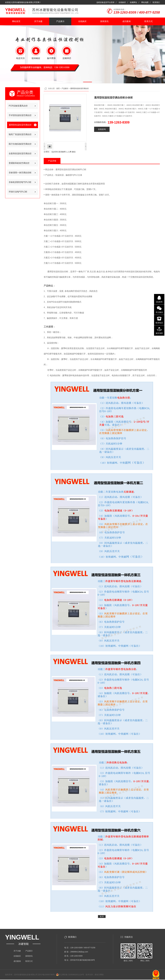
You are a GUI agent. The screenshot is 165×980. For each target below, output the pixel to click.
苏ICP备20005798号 (47, 975)
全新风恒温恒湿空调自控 (20, 154)
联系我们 (156, 2)
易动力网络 (99, 975)
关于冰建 (38, 21)
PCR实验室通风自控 (18, 106)
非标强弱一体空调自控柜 (20, 173)
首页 (58, 88)
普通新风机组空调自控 (19, 163)
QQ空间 (55, 152)
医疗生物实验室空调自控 (20, 144)
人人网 (69, 152)
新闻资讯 (104, 21)
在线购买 (122, 2)
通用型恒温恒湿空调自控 (20, 125)
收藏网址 (134, 2)
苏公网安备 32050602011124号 (70, 975)
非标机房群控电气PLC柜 (20, 182)
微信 (74, 152)
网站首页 (16, 21)
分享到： (47, 152)
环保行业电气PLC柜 (18, 192)
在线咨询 (102, 129)
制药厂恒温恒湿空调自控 (20, 134)
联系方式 (148, 21)
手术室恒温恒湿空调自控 (20, 115)
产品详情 (52, 161)
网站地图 (145, 2)
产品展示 (60, 21)
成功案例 (126, 21)
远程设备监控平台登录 (105, 2)
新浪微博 (62, 152)
